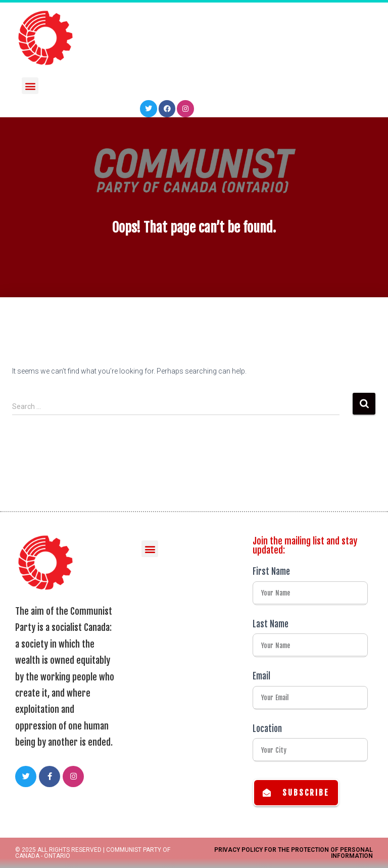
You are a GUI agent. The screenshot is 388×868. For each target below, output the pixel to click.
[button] (30, 84)
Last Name (271, 624)
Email (261, 676)
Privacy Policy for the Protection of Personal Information (294, 853)
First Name (271, 572)
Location (267, 729)
